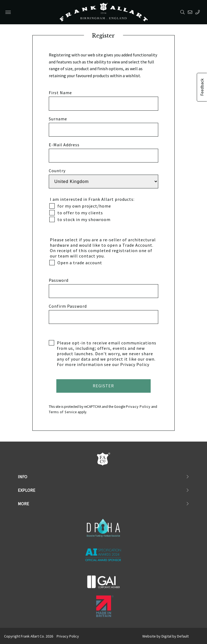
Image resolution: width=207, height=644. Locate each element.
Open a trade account (76, 263)
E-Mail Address (64, 145)
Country (57, 171)
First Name (60, 93)
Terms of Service (63, 412)
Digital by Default (175, 636)
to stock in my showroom (80, 219)
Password (59, 280)
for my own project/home (80, 206)
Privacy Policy (135, 364)
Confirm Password (68, 306)
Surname (58, 119)
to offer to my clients (76, 213)
